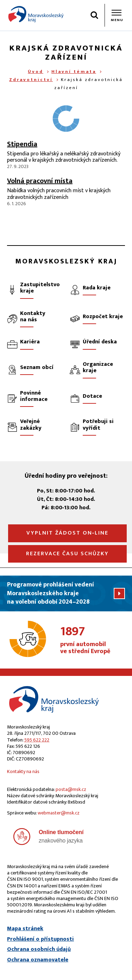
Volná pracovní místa (40, 181)
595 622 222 (37, 740)
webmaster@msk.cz (59, 813)
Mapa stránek (25, 929)
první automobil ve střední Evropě (93, 640)
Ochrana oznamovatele (38, 960)
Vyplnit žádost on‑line (67, 533)
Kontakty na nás (23, 771)
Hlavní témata (74, 72)
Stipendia (22, 144)
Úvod (36, 72)
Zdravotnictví (31, 80)
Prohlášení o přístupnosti (40, 939)
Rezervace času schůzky (67, 554)
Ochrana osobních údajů (39, 949)
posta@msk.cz (71, 789)
